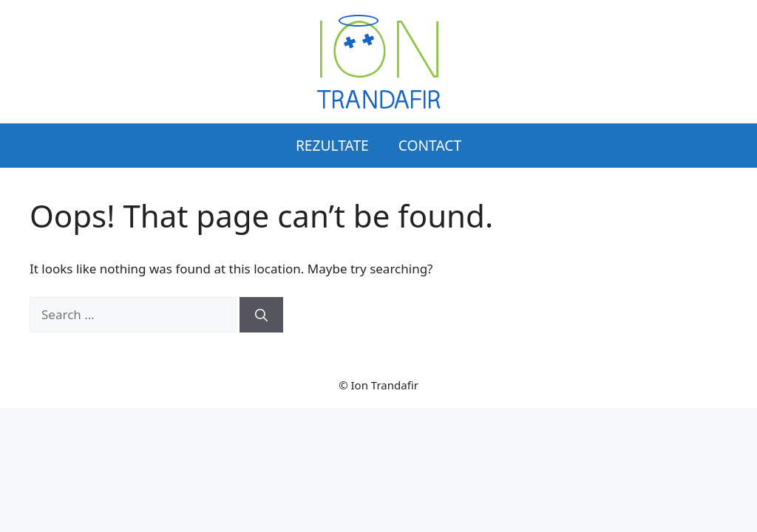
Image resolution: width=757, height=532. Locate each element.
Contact (430, 145)
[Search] (261, 315)
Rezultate (332, 145)
